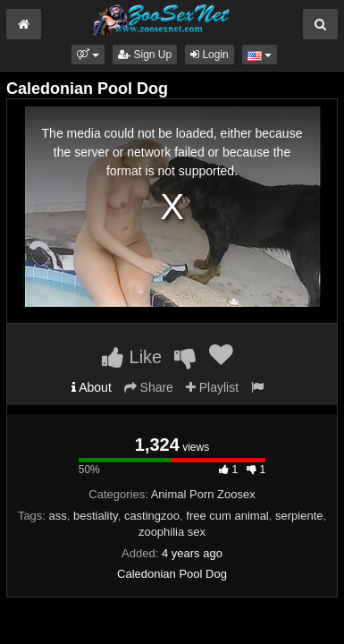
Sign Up (145, 55)
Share (149, 387)
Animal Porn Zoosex (203, 494)
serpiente (299, 516)
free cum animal (227, 516)
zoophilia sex (172, 532)
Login (210, 55)
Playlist (212, 387)
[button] (88, 55)
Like (132, 357)
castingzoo (152, 516)
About (92, 387)
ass (58, 516)
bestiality (96, 516)
